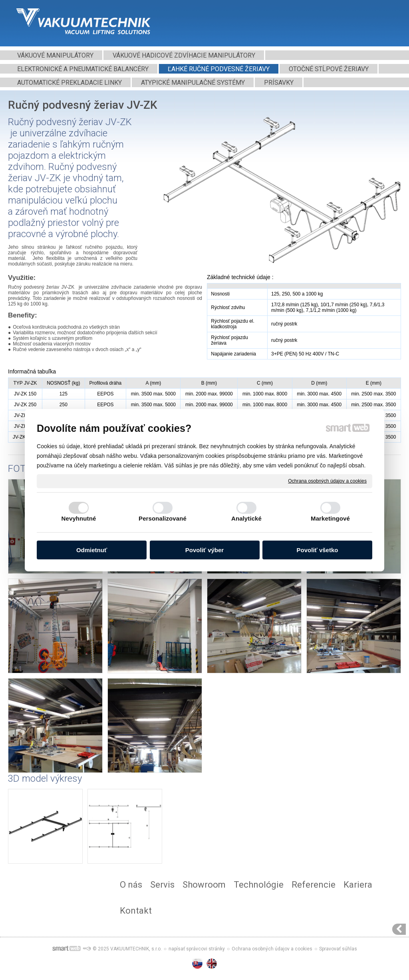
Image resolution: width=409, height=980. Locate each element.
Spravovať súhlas (338, 949)
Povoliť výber (204, 550)
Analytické (246, 518)
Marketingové (330, 518)
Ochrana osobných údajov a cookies (327, 481)
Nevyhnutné (79, 518)
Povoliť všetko (318, 550)
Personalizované (163, 518)
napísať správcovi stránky (197, 949)
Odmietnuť (92, 550)
